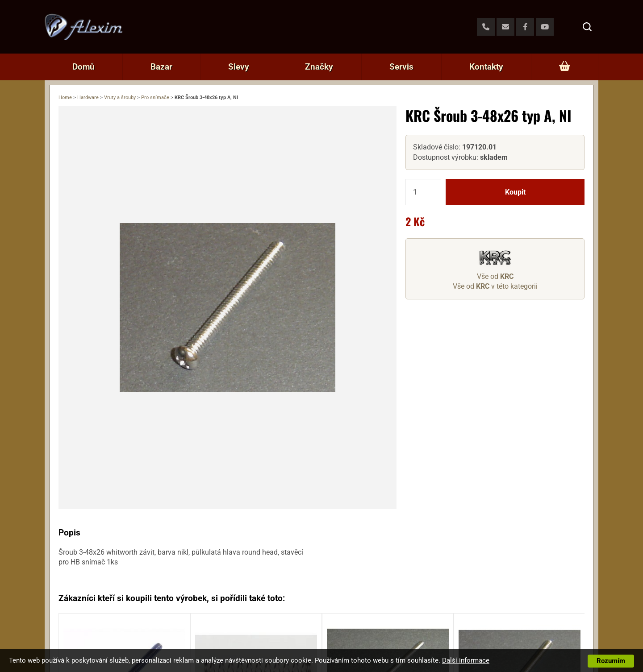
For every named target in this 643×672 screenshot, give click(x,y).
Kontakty (486, 67)
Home (65, 97)
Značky (319, 67)
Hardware (88, 97)
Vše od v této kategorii (495, 286)
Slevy (239, 67)
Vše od (495, 276)
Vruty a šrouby (120, 97)
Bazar (161, 67)
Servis (401, 67)
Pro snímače (155, 97)
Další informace (466, 660)
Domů (84, 67)
